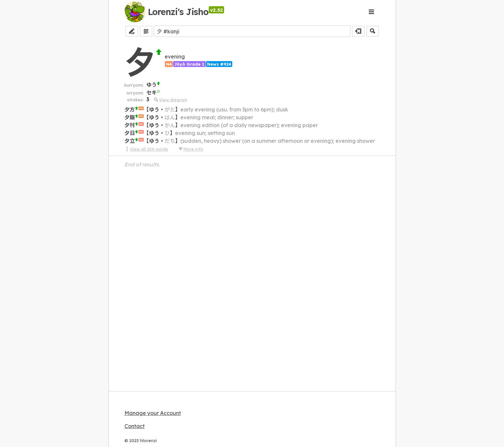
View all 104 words (146, 149)
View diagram (170, 100)
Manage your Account (153, 413)
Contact (135, 426)
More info (190, 149)
